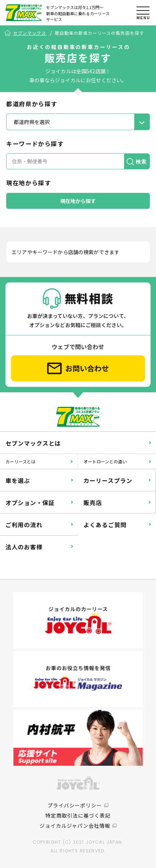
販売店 (93, 503)
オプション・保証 (30, 503)
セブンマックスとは (33, 443)
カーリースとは (20, 461)
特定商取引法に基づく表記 (78, 815)
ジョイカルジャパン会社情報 (75, 826)
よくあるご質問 (105, 525)
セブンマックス (30, 33)
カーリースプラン (108, 480)
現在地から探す (78, 201)
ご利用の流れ (24, 525)
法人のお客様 (24, 547)
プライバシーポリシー (75, 805)
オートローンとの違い (105, 461)
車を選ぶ (18, 480)
